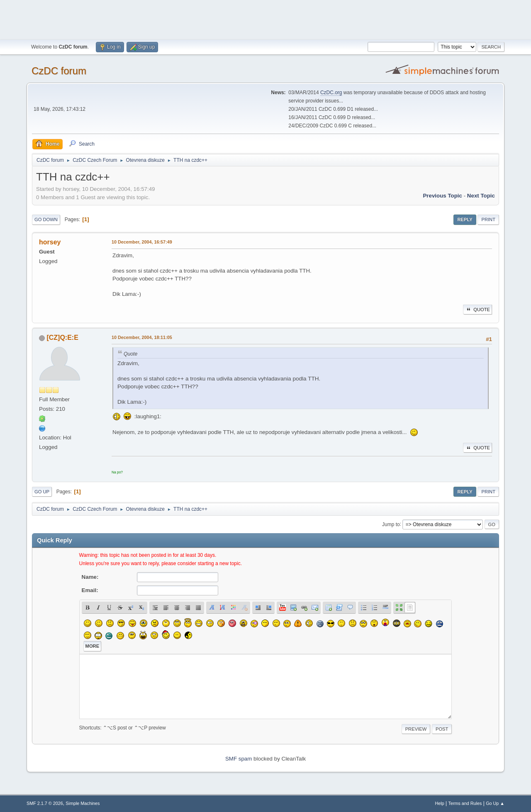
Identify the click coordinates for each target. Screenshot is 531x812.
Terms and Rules (465, 803)
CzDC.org (331, 93)
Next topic (481, 196)
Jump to (391, 524)
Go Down (46, 219)
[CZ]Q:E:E (62, 338)
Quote (477, 310)
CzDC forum (59, 71)
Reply (465, 219)
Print (488, 219)
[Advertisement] (265, 19)
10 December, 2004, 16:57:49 (142, 242)
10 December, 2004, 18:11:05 (142, 337)
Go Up (42, 492)
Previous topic (442, 196)
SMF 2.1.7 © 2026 (45, 803)
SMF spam (239, 759)
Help (440, 803)
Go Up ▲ (495, 803)
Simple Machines (83, 803)
